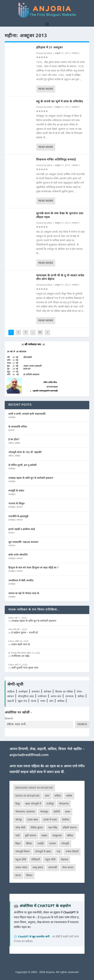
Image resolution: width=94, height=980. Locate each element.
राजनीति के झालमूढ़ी (18, 517)
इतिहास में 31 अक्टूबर (50, 48)
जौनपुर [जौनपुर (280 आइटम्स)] (19, 820)
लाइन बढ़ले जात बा (21, 645)
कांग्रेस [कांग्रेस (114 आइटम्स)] (69, 796)
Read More (46, 89)
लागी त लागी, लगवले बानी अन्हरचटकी (27, 414)
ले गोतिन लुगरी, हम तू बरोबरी (22, 465)
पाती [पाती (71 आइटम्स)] (17, 836)
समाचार (75, 53)
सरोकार (48, 692)
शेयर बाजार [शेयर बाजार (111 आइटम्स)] (68, 868)
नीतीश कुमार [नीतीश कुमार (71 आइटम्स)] (37, 828)
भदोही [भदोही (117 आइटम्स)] (40, 844)
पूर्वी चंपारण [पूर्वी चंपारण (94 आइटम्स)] (31, 836)
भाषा (43, 701)
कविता (11, 443)
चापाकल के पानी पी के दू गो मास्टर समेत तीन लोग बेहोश (60, 278)
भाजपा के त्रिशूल (16, 504)
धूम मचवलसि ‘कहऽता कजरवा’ (24, 542)
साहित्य (17, 443)
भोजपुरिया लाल (26, 697)
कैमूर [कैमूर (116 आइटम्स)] (18, 804)
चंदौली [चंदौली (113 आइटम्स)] (57, 812)
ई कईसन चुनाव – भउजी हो (25, 633)
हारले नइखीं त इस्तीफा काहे (22, 529)
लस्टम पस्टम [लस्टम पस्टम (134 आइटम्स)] (21, 868)
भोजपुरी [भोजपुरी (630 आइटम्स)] (65, 844)
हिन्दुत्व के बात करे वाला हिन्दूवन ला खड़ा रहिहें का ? (34, 568)
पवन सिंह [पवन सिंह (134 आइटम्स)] (53, 828)
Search (9, 719)
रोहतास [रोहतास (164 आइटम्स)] (64, 860)
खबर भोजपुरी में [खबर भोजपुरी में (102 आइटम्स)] (33, 804)
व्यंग (52, 701)
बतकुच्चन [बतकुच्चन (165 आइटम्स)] (57, 836)
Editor (50, 53)
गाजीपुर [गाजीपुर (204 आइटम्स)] (50, 804)
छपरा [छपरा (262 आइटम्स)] (68, 812)
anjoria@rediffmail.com (29, 755)
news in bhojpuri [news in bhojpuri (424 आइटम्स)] (27, 796)
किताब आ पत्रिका (65, 692)
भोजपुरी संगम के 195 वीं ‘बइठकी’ (25, 452)
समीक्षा (61, 701)
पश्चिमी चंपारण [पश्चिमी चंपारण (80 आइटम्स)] (70, 828)
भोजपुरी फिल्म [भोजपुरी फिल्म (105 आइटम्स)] (22, 852)
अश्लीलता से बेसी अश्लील (21, 581)
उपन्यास (69, 697)
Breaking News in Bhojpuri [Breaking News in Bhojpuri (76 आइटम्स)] (34, 788)
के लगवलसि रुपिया (18, 427)
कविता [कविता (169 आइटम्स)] (58, 796)
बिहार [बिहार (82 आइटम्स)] (18, 844)
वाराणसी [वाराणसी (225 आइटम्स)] (53, 868)
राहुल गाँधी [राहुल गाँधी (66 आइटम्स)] (50, 860)
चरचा (34, 701)
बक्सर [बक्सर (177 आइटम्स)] (44, 836)
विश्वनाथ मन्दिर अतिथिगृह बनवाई (56, 160)
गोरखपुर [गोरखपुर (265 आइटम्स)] (44, 812)
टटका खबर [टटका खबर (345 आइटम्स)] (33, 820)
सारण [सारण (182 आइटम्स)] (18, 876)
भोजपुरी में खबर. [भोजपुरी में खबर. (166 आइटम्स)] (43, 852)
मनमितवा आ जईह (20, 656)
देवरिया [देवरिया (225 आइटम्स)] (66, 820)
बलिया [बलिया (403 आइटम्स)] (70, 836)
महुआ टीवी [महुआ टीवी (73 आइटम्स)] (21, 860)
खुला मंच (23, 701)
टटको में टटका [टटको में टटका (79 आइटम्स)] (50, 820)
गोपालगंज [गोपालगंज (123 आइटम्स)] (64, 804)
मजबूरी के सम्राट (16, 491)
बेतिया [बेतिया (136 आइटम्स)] (29, 844)
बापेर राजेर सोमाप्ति (18, 555)
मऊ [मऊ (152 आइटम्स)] (59, 852)
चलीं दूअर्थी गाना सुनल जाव (25, 668)
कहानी (11, 701)
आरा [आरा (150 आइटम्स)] (47, 796)
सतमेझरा (12, 418)
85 (40, 332)
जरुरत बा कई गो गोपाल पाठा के (24, 593)
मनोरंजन (12, 546)
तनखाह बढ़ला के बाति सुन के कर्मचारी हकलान (31, 478)
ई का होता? (14, 440)
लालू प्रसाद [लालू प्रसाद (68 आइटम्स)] (38, 868)
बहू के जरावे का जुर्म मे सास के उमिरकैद (60, 102)
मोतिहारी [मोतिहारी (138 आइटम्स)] (36, 860)
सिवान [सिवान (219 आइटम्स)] (29, 876)
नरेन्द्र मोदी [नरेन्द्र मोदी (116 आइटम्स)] (20, 828)
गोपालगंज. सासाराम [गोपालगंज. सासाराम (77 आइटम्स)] (25, 812)
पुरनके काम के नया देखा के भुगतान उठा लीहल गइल (60, 215)
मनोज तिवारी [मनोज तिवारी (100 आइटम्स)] (72, 852)
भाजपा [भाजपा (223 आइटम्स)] (52, 844)
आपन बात (56, 697)
